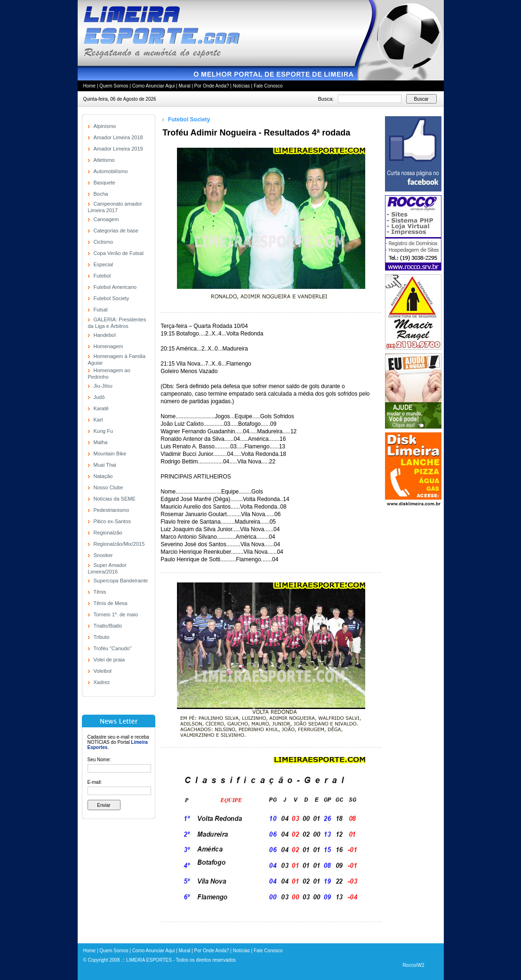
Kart (98, 420)
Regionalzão (108, 533)
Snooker (103, 555)
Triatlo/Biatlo (108, 626)
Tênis (100, 592)
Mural (184, 86)
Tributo (102, 637)
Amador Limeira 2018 (118, 137)
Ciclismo (104, 242)
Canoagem (106, 219)
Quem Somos (114, 86)
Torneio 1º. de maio (116, 614)
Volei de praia (109, 660)
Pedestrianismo (112, 510)
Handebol (105, 335)
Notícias (241, 86)
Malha (101, 442)
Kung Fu (104, 431)
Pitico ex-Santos (112, 521)
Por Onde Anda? (212, 86)
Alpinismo (105, 126)
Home (90, 86)
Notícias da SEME (115, 499)
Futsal (101, 310)
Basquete (104, 183)
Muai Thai (105, 465)
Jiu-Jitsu (103, 386)
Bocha (101, 194)
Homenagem (108, 346)
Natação (103, 476)
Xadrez (102, 682)
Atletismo (104, 160)
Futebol (102, 276)
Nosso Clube (108, 487)
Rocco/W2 (413, 965)
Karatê (101, 408)
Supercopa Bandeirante (121, 581)
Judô (99, 397)
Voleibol (103, 671)
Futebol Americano (115, 287)
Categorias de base (116, 231)
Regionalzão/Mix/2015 (119, 544)
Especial (104, 264)
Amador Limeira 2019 (118, 149)
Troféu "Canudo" (113, 648)
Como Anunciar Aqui (154, 86)
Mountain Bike (110, 454)
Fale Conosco (268, 86)
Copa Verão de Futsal (119, 253)
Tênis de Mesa (111, 603)
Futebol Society (112, 298)
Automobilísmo (111, 171)
